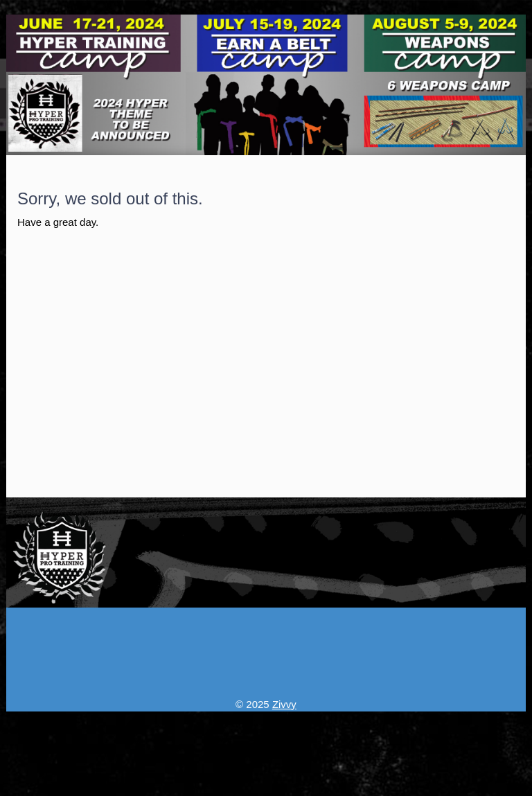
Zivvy (284, 704)
